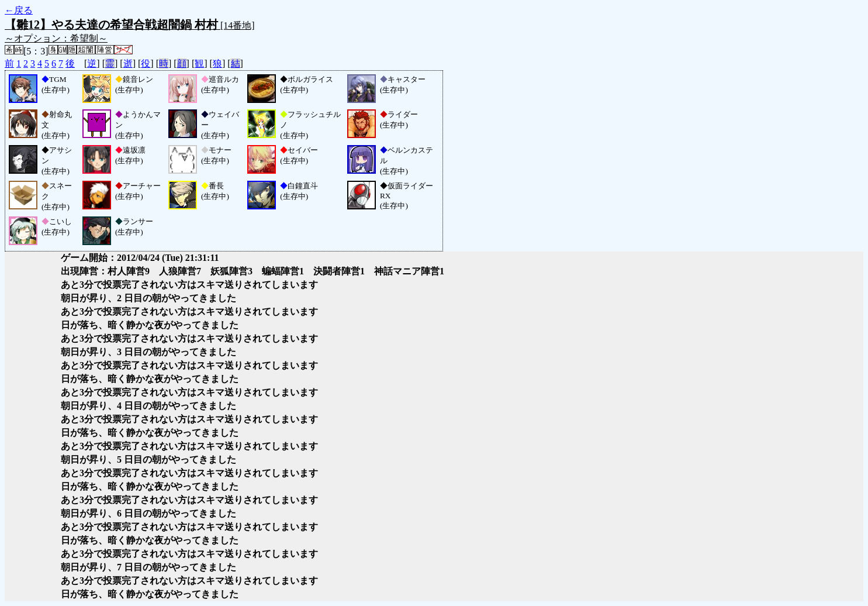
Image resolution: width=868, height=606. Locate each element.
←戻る (19, 10)
